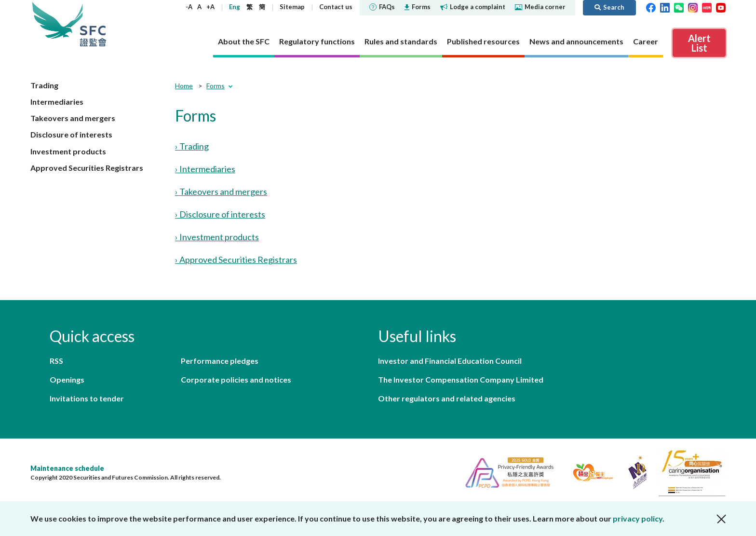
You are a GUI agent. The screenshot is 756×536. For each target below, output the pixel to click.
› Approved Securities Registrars (236, 260)
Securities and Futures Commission (93, 24)
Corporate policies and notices (236, 379)
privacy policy (638, 518)
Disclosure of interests (71, 134)
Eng (235, 7)
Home (184, 86)
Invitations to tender (87, 398)
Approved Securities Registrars (87, 168)
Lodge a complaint (473, 7)
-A (189, 7)
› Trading (192, 146)
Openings (67, 379)
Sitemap (292, 7)
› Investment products (217, 237)
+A (210, 7)
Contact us (336, 7)
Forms (418, 7)
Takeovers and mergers (73, 118)
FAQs (382, 7)
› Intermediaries (205, 169)
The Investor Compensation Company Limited (461, 379)
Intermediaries (57, 102)
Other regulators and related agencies (447, 398)
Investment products (68, 151)
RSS (56, 361)
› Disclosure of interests (220, 214)
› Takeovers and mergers (221, 192)
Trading (44, 85)
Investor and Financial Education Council (450, 361)
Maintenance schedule (67, 468)
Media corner (540, 7)
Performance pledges (220, 361)
